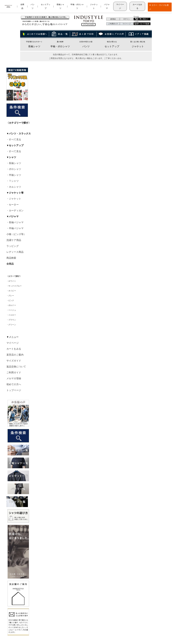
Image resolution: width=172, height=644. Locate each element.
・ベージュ (11, 310)
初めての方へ (14, 384)
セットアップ (112, 46)
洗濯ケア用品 (14, 240)
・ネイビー (11, 291)
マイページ (120, 6)
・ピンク (10, 300)
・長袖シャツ (14, 163)
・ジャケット (14, 199)
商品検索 (11, 258)
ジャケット (138, 46)
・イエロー (11, 315)
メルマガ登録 (14, 378)
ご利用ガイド (14, 373)
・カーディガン (15, 211)
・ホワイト (11, 281)
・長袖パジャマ (15, 222)
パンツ (86, 46)
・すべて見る (14, 140)
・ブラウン (11, 320)
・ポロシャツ (14, 169)
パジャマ (107, 6)
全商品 (22, 6)
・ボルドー (11, 305)
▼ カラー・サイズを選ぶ (159, 7)
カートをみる (137, 6)
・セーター (13, 205)
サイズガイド (14, 361)
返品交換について (16, 367)
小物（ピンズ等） (16, 234)
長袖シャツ (34, 46)
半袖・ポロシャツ (60, 46)
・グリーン (11, 325)
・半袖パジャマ (15, 228)
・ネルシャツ (14, 187)
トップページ (14, 390)
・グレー (10, 296)
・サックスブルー (14, 286)
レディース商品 (15, 252)
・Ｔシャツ (13, 181)
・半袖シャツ (14, 175)
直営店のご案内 (15, 355)
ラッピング (13, 246)
